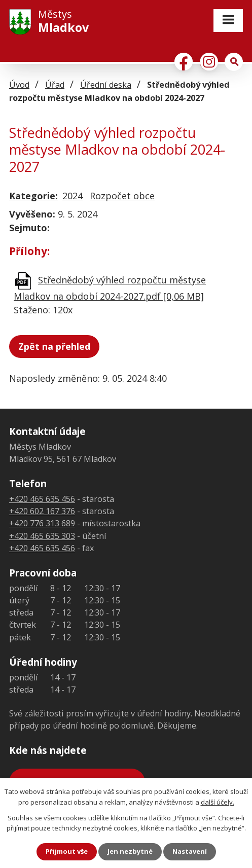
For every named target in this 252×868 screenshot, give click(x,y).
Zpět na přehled (54, 346)
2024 (73, 196)
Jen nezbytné (130, 851)
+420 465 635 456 (42, 499)
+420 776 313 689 (42, 523)
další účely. (218, 802)
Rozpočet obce (122, 196)
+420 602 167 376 (42, 511)
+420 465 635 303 (42, 536)
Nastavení (190, 851)
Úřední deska (106, 85)
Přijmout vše (67, 851)
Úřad (55, 85)
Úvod (19, 85)
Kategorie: (33, 196)
